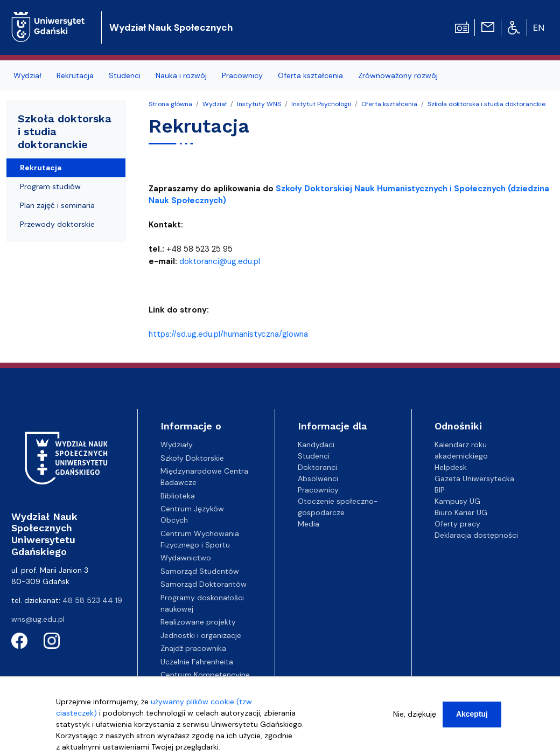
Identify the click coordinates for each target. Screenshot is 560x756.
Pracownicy (318, 490)
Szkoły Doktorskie (192, 458)
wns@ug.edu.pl (38, 619)
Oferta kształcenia (389, 104)
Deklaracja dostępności (476, 535)
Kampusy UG (457, 501)
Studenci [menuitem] (125, 75)
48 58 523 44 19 (92, 600)
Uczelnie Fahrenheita (197, 662)
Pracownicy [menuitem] (242, 75)
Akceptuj (472, 714)
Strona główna (170, 104)
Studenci (314, 456)
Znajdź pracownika (193, 648)
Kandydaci (316, 445)
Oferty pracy (457, 524)
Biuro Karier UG (461, 512)
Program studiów (50, 186)
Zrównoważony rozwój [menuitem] (398, 75)
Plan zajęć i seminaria (57, 205)
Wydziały (177, 445)
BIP (440, 490)
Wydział (215, 104)
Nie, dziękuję (415, 714)
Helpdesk (451, 467)
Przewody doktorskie (57, 224)
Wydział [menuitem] (27, 75)
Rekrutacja (41, 168)
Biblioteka (178, 496)
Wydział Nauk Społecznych (171, 27)
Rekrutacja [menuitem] (75, 75)
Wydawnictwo (186, 558)
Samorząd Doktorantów (204, 584)
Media (309, 524)
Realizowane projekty (198, 622)
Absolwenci (318, 478)
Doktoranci (317, 467)
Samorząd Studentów (200, 571)
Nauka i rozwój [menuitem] (181, 75)
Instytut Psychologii (321, 104)
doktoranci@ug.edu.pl (220, 261)
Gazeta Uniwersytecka (474, 478)
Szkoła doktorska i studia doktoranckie (486, 104)
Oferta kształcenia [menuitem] (310, 75)
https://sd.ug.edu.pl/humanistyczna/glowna (228, 334)
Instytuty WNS (259, 104)
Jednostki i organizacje (201, 635)
